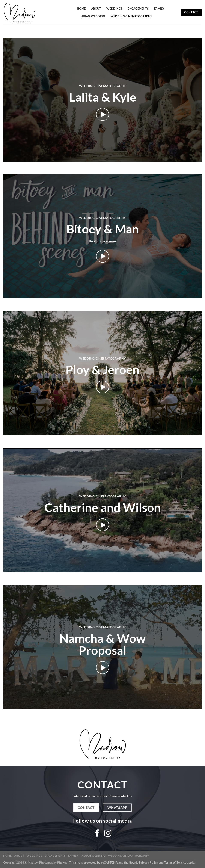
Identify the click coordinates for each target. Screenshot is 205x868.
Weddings (114, 9)
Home (81, 9)
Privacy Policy (148, 862)
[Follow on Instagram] (108, 833)
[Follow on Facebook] (97, 833)
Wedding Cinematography (132, 16)
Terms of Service (175, 862)
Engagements (138, 9)
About (96, 9)
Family (159, 9)
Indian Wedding (92, 16)
